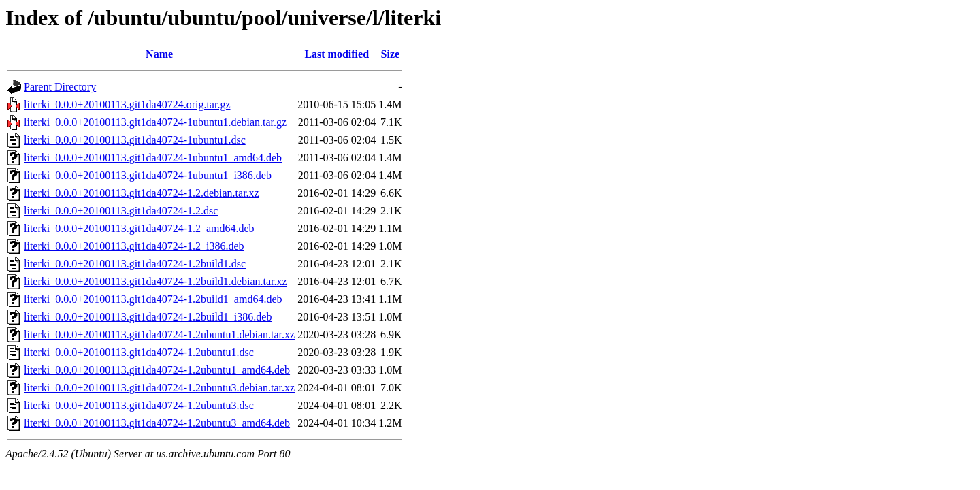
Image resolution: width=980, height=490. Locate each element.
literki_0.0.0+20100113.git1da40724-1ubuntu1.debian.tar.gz (155, 122)
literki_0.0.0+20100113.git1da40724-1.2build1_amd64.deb (153, 299)
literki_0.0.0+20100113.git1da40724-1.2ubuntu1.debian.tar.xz (159, 334)
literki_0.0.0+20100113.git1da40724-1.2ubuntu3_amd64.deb (157, 423)
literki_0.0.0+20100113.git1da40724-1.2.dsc (121, 211)
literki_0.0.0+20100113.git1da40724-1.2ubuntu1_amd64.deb (157, 370)
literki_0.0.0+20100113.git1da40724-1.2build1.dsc (135, 264)
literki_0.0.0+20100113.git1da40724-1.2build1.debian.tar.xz (156, 281)
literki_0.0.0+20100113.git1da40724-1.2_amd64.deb (139, 228)
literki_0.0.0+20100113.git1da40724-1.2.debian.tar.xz (142, 193)
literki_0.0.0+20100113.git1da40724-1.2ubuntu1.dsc (139, 352)
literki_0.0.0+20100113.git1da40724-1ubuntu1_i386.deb (148, 175)
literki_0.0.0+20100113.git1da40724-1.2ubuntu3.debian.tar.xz (159, 388)
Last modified (337, 54)
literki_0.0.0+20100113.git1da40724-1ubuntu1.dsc (135, 140)
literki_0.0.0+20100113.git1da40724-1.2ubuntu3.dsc (139, 405)
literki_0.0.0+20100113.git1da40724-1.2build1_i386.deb (148, 317)
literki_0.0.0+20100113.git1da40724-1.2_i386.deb (134, 246)
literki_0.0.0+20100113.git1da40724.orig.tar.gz (127, 104)
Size (391, 54)
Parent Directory (60, 87)
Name (159, 54)
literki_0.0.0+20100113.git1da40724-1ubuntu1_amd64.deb (153, 158)
